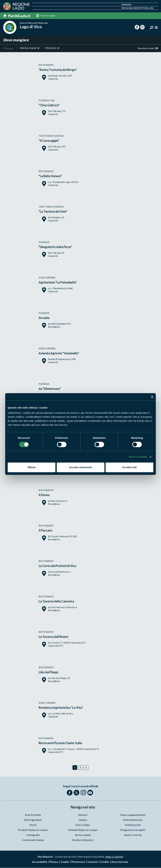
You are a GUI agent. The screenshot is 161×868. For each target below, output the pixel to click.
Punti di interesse (133, 820)
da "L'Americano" (50, 389)
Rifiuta (32, 467)
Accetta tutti (129, 467)
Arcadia (44, 318)
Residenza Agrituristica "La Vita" (61, 708)
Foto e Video (83, 825)
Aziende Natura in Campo (83, 830)
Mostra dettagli (138, 457)
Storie (33, 825)
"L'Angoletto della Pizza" (55, 247)
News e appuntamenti (133, 815)
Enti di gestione (33, 820)
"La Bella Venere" (50, 176)
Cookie (65, 862)
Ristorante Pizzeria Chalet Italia (60, 743)
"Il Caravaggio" (49, 141)
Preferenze (78, 862)
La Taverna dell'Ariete (53, 637)
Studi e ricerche (133, 835)
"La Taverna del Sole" (53, 212)
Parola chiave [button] (28, 48)
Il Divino (44, 495)
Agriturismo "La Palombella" (58, 282)
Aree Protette (33, 815)
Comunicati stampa (33, 840)
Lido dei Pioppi (48, 672)
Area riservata (120, 862)
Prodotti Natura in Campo (33, 830)
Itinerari (83, 815)
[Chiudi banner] (152, 397)
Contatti (93, 862)
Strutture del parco (83, 840)
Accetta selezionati (80, 467)
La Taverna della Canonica (56, 601)
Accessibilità (40, 862)
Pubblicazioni (133, 825)
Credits (105, 862)
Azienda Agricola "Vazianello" (59, 353)
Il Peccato (46, 531)
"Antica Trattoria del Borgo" (58, 70)
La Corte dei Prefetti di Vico (57, 566)
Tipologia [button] (50, 48)
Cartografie (33, 835)
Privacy (54, 862)
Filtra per (8, 48)
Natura (83, 820)
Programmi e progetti (133, 830)
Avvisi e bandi (83, 835)
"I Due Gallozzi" (49, 105)
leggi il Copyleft (114, 857)
